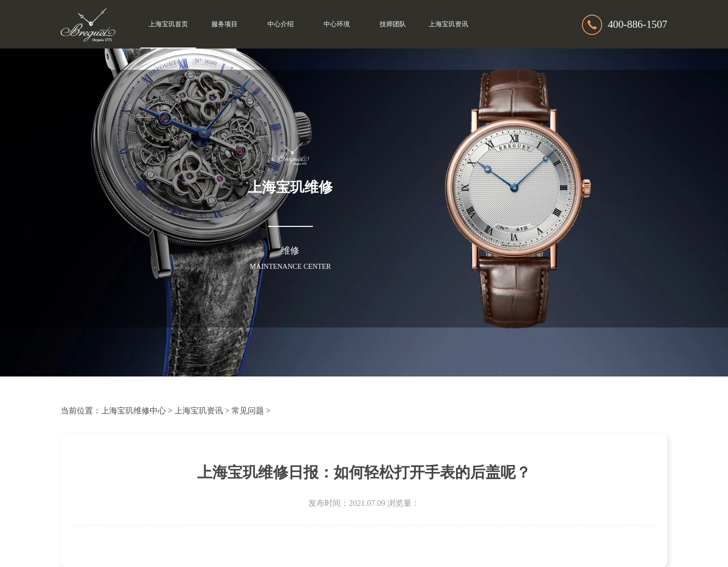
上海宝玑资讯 (448, 24)
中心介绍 (281, 24)
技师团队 (393, 24)
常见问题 (248, 411)
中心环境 (337, 24)
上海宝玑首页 (168, 24)
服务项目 (224, 24)
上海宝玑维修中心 (133, 411)
